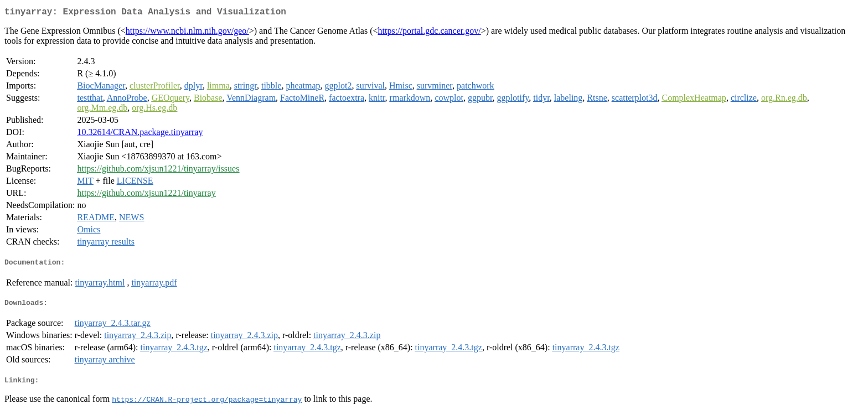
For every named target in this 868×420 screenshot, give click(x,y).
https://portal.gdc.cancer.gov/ (430, 33)
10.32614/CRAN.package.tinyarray (140, 134)
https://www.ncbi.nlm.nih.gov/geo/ (187, 33)
